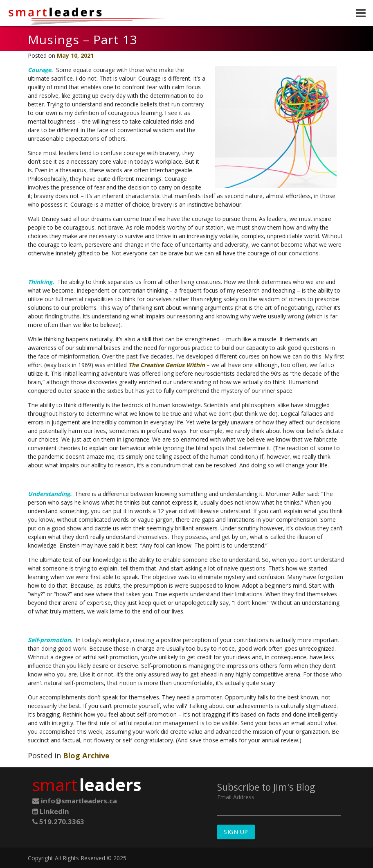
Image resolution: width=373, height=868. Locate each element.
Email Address (236, 797)
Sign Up (236, 832)
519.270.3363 (58, 822)
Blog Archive (86, 755)
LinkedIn (51, 811)
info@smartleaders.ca (75, 801)
